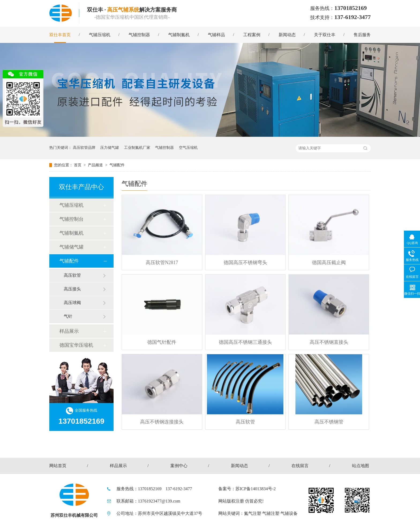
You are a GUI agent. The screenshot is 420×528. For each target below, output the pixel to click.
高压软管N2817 (162, 263)
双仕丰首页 (60, 35)
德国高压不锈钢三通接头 (245, 342)
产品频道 (96, 165)
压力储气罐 (110, 148)
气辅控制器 (139, 35)
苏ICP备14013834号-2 (256, 489)
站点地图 (361, 466)
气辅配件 (117, 165)
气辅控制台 (72, 219)
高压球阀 (72, 303)
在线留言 (300, 466)
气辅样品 (216, 35)
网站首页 (58, 466)
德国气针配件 (162, 342)
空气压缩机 (188, 148)
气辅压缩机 (100, 35)
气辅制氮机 (179, 35)
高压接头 (72, 289)
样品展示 (69, 331)
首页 (78, 165)
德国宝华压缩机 (76, 345)
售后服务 (362, 35)
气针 (68, 316)
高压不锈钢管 (329, 422)
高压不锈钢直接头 (329, 342)
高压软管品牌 (84, 148)
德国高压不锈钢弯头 (245, 263)
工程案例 (252, 35)
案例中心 (179, 466)
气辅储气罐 (72, 247)
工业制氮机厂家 (137, 148)
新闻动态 (287, 35)
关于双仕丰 (325, 35)
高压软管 (245, 422)
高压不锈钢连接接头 (162, 422)
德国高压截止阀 (329, 263)
